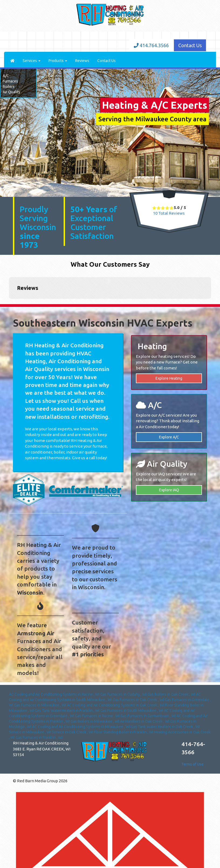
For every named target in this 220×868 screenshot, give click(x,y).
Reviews (82, 61)
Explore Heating (169, 378)
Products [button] (58, 61)
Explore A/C (169, 437)
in (55, 694)
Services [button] (32, 61)
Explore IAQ (169, 490)
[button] (9, 304)
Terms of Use (192, 764)
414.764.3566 (151, 45)
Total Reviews (169, 213)
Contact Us (190, 45)
